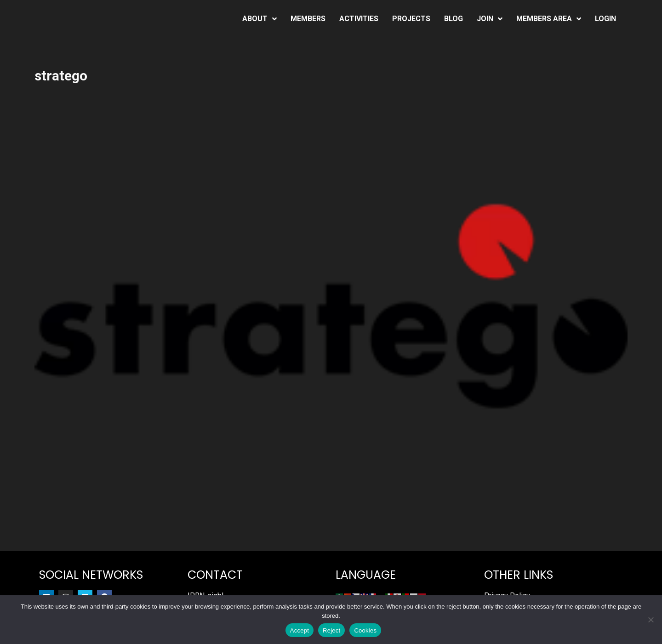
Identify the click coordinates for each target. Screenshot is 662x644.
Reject (331, 630)
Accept (300, 630)
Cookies (365, 630)
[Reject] (651, 620)
